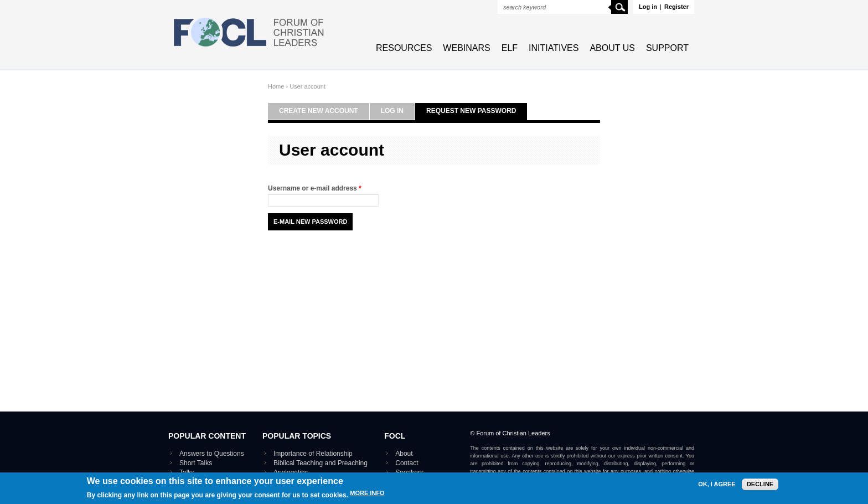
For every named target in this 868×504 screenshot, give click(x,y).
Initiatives (554, 48)
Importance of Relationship (313, 454)
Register (676, 7)
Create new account (319, 111)
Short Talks (196, 463)
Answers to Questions (212, 454)
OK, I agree (717, 484)
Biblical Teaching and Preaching (321, 463)
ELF (510, 48)
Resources (404, 48)
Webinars (466, 48)
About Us (612, 48)
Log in (648, 7)
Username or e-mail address (315, 188)
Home (276, 86)
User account (308, 86)
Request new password (471, 111)
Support (667, 48)
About (404, 454)
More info (367, 493)
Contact (407, 463)
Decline (760, 484)
